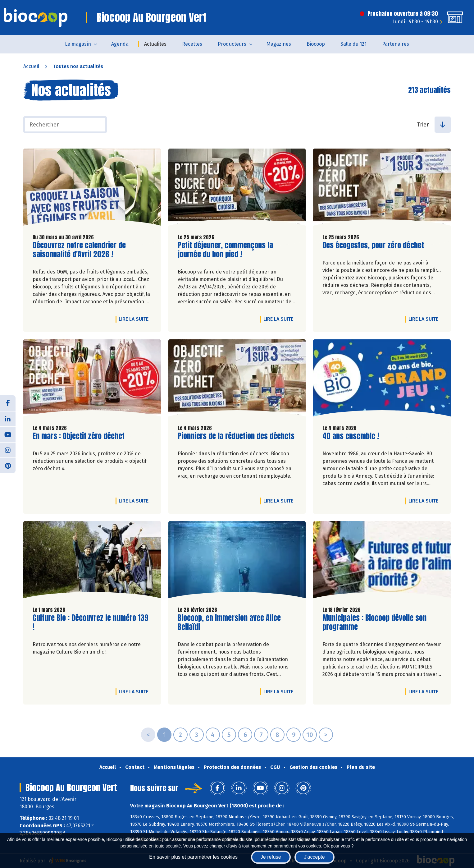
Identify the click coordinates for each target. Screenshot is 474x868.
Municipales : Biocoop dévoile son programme (374, 622)
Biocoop (316, 44)
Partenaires (396, 44)
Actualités (155, 44)
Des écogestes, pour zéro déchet (373, 245)
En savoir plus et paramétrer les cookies (193, 857)
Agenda (120, 44)
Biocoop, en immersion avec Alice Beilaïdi (229, 622)
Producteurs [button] (232, 44)
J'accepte (314, 857)
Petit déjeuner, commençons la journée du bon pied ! (225, 250)
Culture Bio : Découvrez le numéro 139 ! (91, 622)
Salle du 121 (353, 44)
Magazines (279, 44)
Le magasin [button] (78, 44)
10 (310, 735)
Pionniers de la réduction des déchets (236, 436)
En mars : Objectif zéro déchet (79, 436)
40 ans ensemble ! (351, 436)
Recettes (192, 44)
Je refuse (271, 857)
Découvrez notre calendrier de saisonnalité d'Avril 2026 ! (79, 250)
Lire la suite (135, 319)
